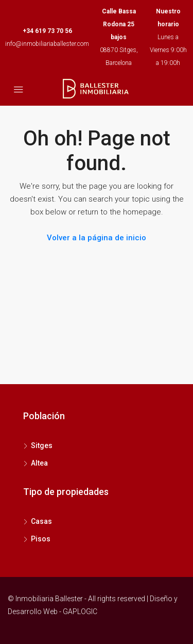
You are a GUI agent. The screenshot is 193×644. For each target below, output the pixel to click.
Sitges (42, 445)
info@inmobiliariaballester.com (47, 44)
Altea (39, 463)
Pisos (41, 539)
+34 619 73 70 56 (47, 31)
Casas (41, 521)
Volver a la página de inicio (97, 238)
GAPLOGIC (80, 612)
